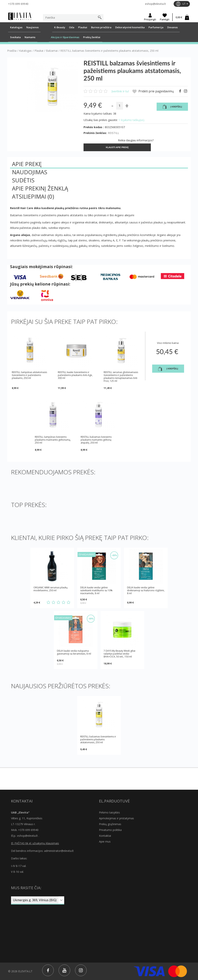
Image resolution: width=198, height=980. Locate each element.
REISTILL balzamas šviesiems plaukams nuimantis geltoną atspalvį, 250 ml (96, 440)
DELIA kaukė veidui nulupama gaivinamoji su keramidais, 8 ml (74, 652)
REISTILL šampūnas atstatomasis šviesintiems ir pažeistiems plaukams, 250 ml (29, 375)
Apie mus (105, 841)
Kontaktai (105, 836)
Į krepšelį (172, 107)
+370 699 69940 (18, 4)
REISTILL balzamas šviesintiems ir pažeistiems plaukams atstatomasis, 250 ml (98, 739)
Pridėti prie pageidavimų (153, 91)
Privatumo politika (110, 830)
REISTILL (114, 133)
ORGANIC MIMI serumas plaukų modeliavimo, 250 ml (50, 589)
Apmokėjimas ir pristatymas (116, 818)
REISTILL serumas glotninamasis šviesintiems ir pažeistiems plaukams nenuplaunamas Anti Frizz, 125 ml (121, 377)
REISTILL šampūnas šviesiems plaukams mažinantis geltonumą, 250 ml (53, 440)
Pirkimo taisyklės (109, 812)
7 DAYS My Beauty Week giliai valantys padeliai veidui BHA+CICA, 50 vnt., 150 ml (119, 654)
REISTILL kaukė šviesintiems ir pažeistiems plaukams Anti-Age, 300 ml (75, 375)
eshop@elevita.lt (155, 4)
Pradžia (12, 51)
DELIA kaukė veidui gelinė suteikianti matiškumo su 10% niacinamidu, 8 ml (96, 590)
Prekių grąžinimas (110, 824)
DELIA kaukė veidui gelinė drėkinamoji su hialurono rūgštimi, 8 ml (146, 590)
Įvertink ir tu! (120, 91)
